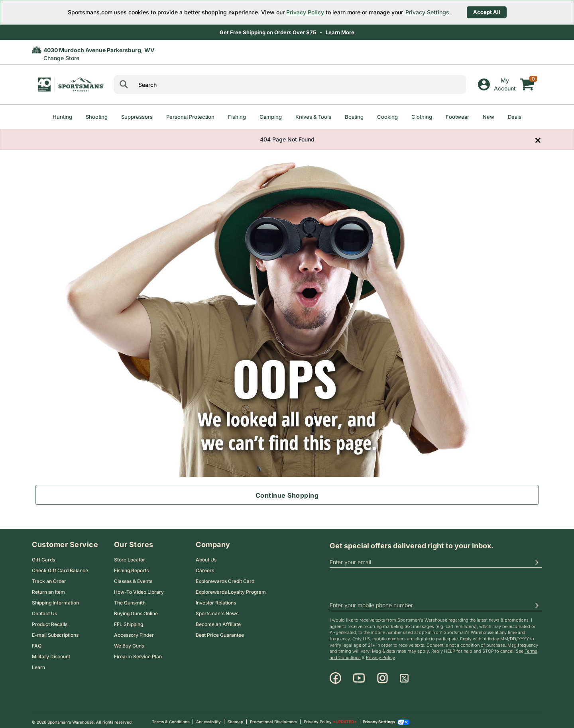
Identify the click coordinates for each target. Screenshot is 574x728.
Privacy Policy (305, 12)
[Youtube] (359, 674)
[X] (404, 674)
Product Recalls (50, 620)
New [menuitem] (488, 117)
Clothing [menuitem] (422, 117)
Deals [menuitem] (515, 117)
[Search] (124, 84)
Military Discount (51, 652)
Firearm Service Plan (138, 652)
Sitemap (235, 718)
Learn (38, 663)
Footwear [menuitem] (457, 117)
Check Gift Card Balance (60, 566)
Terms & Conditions (171, 718)
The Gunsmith (130, 599)
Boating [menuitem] (354, 117)
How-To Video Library (139, 588)
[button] (537, 558)
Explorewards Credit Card (225, 577)
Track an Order (49, 577)
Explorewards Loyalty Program (231, 588)
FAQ (37, 642)
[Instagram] (382, 674)
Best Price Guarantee (220, 631)
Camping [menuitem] (271, 117)
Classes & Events (133, 577)
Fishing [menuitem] (237, 117)
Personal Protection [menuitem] (190, 117)
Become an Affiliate (218, 620)
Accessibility (208, 718)
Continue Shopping (287, 495)
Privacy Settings (427, 12)
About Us (206, 556)
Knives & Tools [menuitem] (313, 117)
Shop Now (333, 32)
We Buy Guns (129, 642)
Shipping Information (55, 599)
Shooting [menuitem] (97, 117)
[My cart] (527, 78)
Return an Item (48, 588)
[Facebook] (335, 674)
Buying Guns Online (136, 609)
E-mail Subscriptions (55, 631)
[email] (436, 558)
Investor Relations (216, 599)
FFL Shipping (129, 620)
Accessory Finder (134, 631)
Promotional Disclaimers (273, 718)
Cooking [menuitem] (387, 117)
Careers (205, 566)
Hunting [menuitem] (62, 117)
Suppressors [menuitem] (137, 117)
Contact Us (44, 609)
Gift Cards (43, 556)
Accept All (487, 12)
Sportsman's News (217, 609)
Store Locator (130, 556)
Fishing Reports (131, 566)
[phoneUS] (436, 602)
